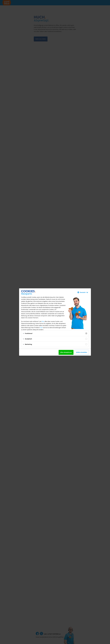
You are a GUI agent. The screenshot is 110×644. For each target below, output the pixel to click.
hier (43, 321)
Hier (41, 328)
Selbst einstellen (82, 352)
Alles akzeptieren (66, 352)
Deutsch (83, 292)
